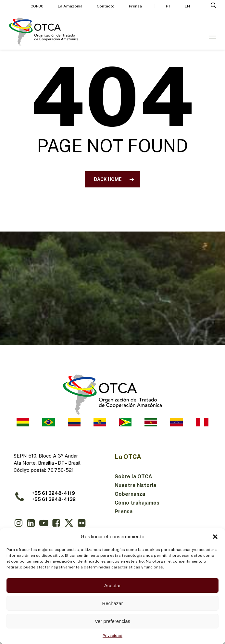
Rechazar (112, 603)
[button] (215, 537)
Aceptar (113, 585)
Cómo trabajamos (137, 503)
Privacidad (112, 636)
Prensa (124, 512)
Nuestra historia (135, 485)
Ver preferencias (112, 621)
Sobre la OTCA (133, 477)
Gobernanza (130, 494)
